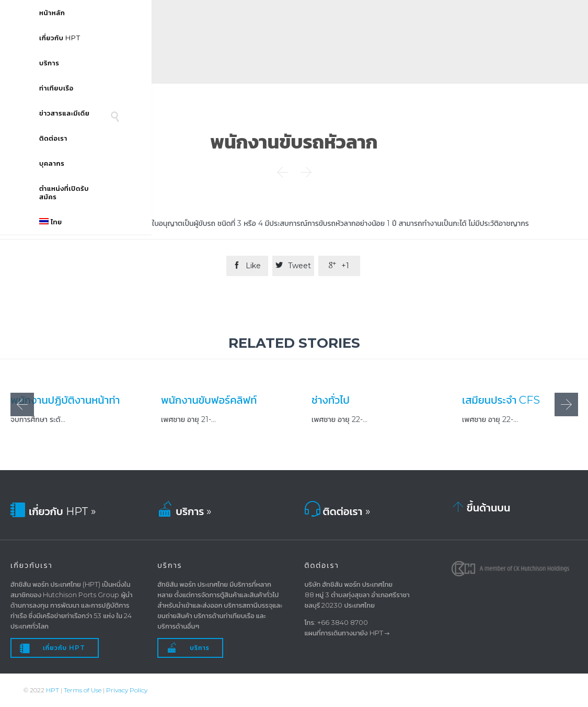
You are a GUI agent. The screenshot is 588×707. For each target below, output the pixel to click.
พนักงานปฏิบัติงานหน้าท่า (65, 400)
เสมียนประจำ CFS (501, 400)
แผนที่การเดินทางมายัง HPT (344, 633)
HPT (53, 690)
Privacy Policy (127, 690)
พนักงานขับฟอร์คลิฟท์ (209, 400)
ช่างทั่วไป (331, 400)
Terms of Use (83, 690)
